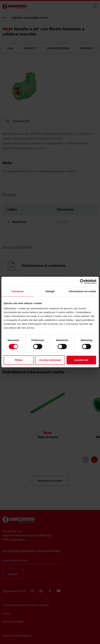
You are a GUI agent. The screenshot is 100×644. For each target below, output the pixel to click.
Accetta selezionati (50, 360)
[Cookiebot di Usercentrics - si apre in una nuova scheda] (82, 282)
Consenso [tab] (17, 291)
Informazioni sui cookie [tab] (83, 291)
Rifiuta (19, 360)
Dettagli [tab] (50, 291)
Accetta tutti (81, 360)
